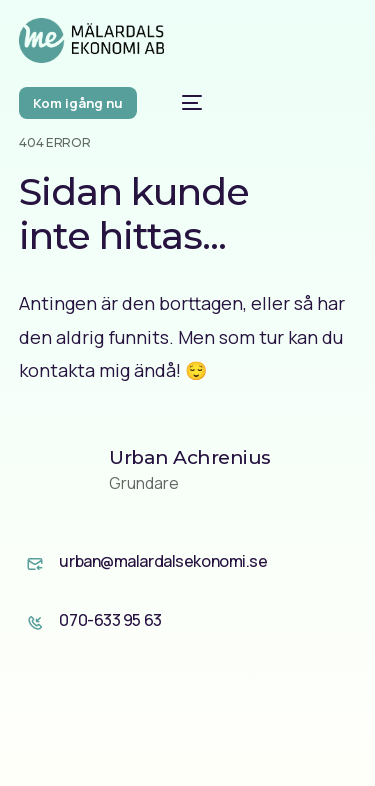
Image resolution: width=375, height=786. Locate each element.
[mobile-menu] (182, 102)
